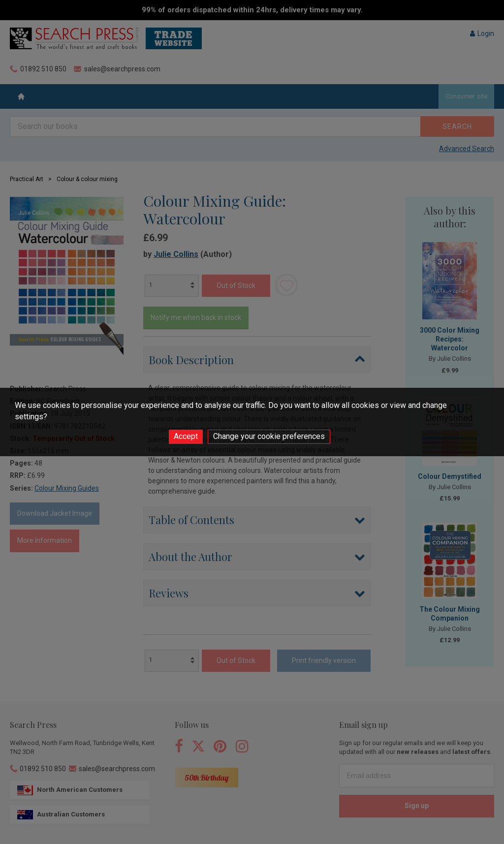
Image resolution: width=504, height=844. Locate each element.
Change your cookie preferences (269, 436)
